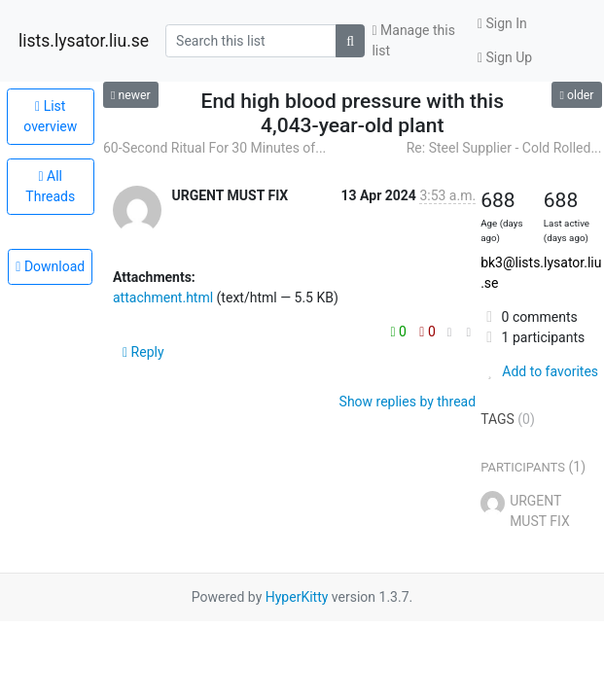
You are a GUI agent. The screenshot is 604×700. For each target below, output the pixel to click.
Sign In (502, 23)
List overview (50, 116)
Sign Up (505, 57)
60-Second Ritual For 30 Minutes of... (214, 148)
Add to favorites (539, 371)
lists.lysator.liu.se (84, 41)
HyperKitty (297, 597)
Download (50, 266)
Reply (143, 352)
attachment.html (163, 297)
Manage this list (413, 40)
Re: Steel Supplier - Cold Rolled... (504, 148)
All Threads (50, 186)
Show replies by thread (408, 402)
